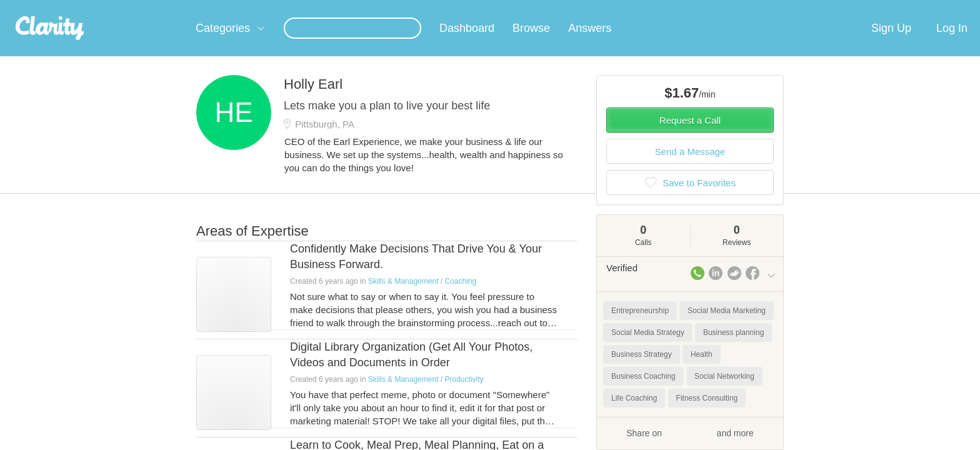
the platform (177, 7)
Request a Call (690, 135)
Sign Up (891, 43)
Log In (952, 43)
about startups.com (821, 8)
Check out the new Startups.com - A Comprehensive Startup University (640, 8)
